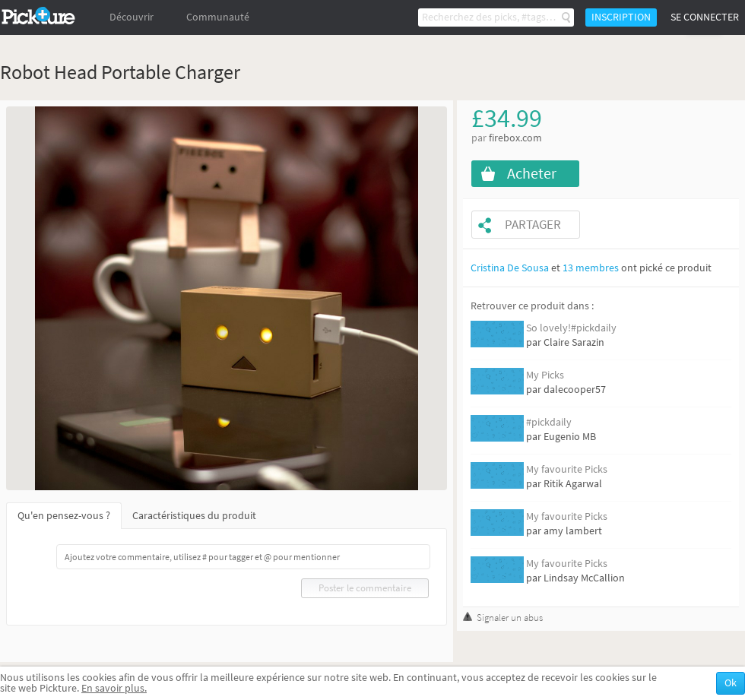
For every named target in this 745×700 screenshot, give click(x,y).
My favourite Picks (567, 469)
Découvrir (132, 17)
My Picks (545, 375)
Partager (533, 225)
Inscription (621, 17)
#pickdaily (549, 422)
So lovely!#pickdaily (571, 328)
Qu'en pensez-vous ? (64, 516)
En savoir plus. (114, 688)
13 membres (591, 268)
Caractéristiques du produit (194, 516)
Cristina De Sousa (510, 268)
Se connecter (705, 17)
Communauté (218, 17)
